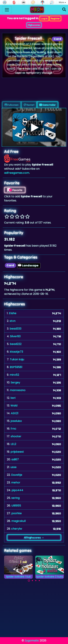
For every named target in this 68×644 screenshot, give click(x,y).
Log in (44, 18)
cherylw (17, 529)
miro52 (14, 375)
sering (15, 498)
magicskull (19, 521)
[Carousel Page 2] (32, 581)
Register (55, 18)
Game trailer (48, 105)
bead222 (16, 344)
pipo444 (17, 490)
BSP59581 (16, 367)
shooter (16, 436)
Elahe (13, 313)
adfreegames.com (17, 173)
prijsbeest (17, 452)
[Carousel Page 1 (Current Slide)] (29, 581)
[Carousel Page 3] (36, 581)
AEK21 (15, 413)
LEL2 (13, 444)
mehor (16, 482)
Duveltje (17, 475)
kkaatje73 (16, 352)
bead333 (15, 329)
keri (13, 398)
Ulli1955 (16, 506)
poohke (17, 513)
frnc (14, 429)
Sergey (15, 382)
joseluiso (16, 421)
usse (14, 467)
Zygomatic (32, 640)
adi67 (15, 459)
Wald (14, 406)
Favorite (15, 190)
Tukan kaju (17, 359)
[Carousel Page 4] (39, 581)
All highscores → (34, 537)
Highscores (34, 25)
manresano (18, 390)
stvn (13, 321)
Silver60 (15, 336)
